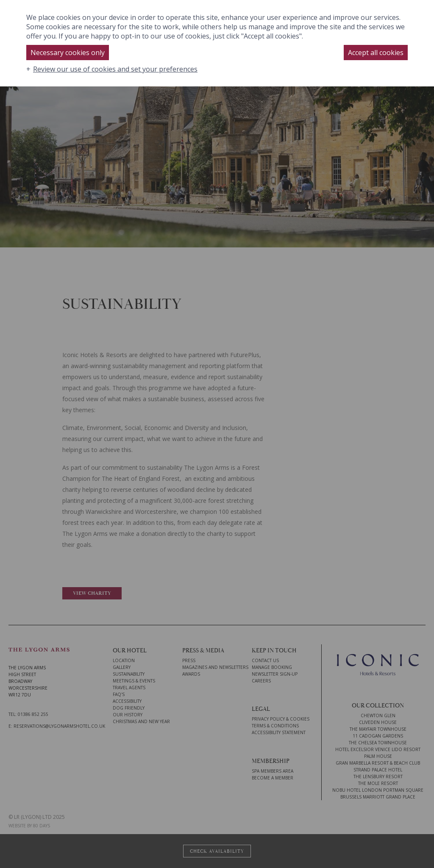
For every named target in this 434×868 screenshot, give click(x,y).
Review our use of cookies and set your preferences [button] (115, 69)
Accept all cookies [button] (376, 53)
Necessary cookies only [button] (68, 53)
